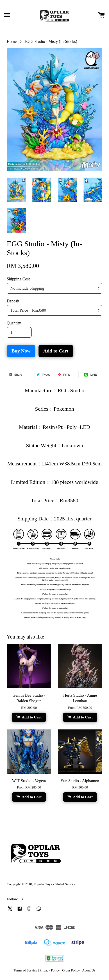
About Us (89, 970)
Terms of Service (25, 970)
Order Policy (71, 970)
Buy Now (21, 351)
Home (12, 42)
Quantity (14, 323)
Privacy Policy (50, 970)
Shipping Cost (18, 279)
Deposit (13, 301)
